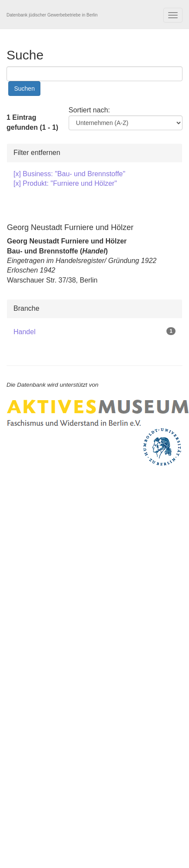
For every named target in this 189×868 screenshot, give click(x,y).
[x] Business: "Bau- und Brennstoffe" (69, 174)
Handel (25, 332)
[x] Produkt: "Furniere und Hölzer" (65, 183)
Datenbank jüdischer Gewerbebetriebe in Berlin (52, 15)
